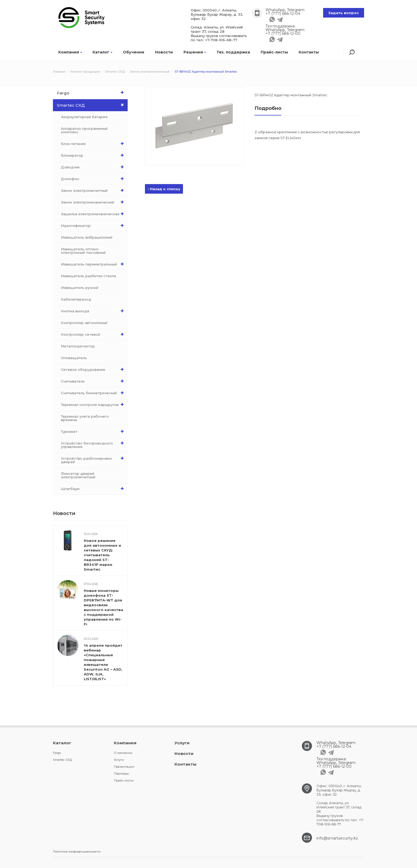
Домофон (94, 179)
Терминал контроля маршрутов (94, 405)
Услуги (119, 760)
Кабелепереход (76, 299)
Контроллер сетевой (94, 334)
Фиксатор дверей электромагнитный (78, 475)
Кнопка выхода (94, 311)
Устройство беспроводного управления (94, 444)
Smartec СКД (92, 105)
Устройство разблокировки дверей (94, 459)
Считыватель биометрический (94, 393)
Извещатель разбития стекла (88, 276)
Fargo (92, 93)
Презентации (124, 767)
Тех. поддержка (233, 52)
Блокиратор (94, 155)
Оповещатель (74, 358)
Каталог (102, 52)
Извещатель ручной (80, 288)
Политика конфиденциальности (77, 852)
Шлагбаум (94, 489)
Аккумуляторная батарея (84, 117)
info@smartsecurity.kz (337, 838)
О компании (123, 753)
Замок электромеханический (94, 202)
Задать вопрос (344, 13)
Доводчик (94, 167)
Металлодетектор (78, 346)
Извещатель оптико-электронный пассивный (83, 251)
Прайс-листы (274, 52)
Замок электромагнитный (94, 190)
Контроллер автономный (84, 323)
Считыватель (94, 381)
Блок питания (94, 144)
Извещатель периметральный (94, 264)
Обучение (134, 52)
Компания (70, 52)
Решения (195, 52)
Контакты (309, 52)
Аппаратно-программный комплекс (84, 130)
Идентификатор (94, 226)
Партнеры (121, 774)
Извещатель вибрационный (87, 237)
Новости (164, 52)
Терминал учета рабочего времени (85, 418)
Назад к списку (164, 189)
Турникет (94, 431)
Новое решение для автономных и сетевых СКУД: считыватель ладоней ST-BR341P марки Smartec (102, 555)
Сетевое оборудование (94, 369)
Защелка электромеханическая (94, 214)
